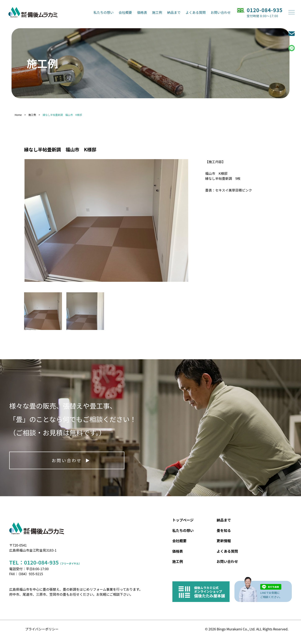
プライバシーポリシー (42, 629)
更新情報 (224, 541)
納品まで (174, 12)
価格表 (142, 12)
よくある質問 (196, 12)
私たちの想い (104, 12)
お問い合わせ (221, 12)
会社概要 (125, 12)
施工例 (157, 12)
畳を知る (224, 530)
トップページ (183, 520)
